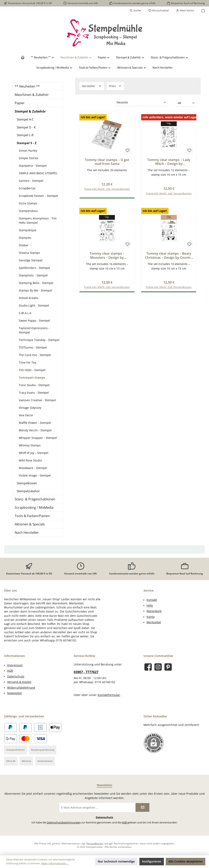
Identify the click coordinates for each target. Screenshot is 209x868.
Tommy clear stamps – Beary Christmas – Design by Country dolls (169, 256)
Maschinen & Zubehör (32, 95)
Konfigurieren (152, 861)
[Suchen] (135, 11)
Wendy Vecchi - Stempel (35, 430)
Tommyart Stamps (32, 378)
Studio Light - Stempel (34, 305)
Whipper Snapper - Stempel (38, 438)
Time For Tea (28, 362)
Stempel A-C (25, 119)
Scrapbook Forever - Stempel (38, 196)
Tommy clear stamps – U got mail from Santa (107, 162)
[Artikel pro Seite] (186, 103)
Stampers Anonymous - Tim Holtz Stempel (38, 220)
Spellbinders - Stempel (34, 268)
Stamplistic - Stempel (33, 275)
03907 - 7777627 (86, 672)
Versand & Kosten (19, 682)
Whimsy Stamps (30, 445)
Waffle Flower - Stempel (35, 423)
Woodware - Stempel (33, 468)
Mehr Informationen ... (55, 863)
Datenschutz (16, 676)
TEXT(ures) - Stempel (33, 347)
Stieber (24, 245)
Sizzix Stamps (28, 203)
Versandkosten (95, 843)
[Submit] (142, 807)
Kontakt (152, 600)
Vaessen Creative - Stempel (37, 400)
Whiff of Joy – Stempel (34, 453)
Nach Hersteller (27, 533)
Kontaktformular (109, 695)
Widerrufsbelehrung (21, 688)
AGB (10, 671)
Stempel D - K (26, 127)
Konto (151, 617)
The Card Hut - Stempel (35, 355)
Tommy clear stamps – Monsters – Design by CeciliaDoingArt (107, 256)
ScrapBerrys (27, 188)
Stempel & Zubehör (30, 111)
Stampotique (28, 230)
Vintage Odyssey (30, 408)
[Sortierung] (141, 103)
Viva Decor (26, 415)
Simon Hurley (28, 151)
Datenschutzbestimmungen (64, 823)
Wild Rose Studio (30, 460)
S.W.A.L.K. (26, 313)
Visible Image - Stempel (35, 475)
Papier (20, 103)
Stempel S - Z (27, 143)
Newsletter (15, 693)
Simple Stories (29, 158)
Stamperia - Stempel (33, 166)
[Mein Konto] (185, 11)
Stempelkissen (27, 483)
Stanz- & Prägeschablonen (35, 499)
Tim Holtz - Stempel (32, 370)
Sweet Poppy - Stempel (34, 321)
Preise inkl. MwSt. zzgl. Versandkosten (107, 189)
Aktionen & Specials (30, 524)
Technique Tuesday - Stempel (39, 340)
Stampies (25, 238)
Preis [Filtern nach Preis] (115, 86)
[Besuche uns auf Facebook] (148, 667)
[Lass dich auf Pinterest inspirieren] (168, 667)
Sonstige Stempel (31, 260)
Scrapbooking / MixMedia (34, 507)
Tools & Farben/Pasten (32, 516)
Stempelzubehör (28, 491)
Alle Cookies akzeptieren (186, 861)
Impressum (15, 665)
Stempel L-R (25, 135)
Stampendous (28, 211)
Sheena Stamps (29, 253)
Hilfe (150, 606)
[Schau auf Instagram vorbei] (158, 667)
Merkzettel (154, 622)
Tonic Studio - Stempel (34, 385)
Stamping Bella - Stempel (36, 283)
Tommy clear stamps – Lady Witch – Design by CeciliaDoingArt (169, 162)
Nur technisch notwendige (116, 861)
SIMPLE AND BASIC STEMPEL (38, 173)
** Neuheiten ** (27, 86)
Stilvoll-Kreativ (29, 298)
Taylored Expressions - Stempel (34, 330)
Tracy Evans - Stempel (34, 393)
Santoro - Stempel (31, 181)
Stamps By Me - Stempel (35, 290)
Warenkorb (154, 611)
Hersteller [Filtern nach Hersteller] (92, 86)
